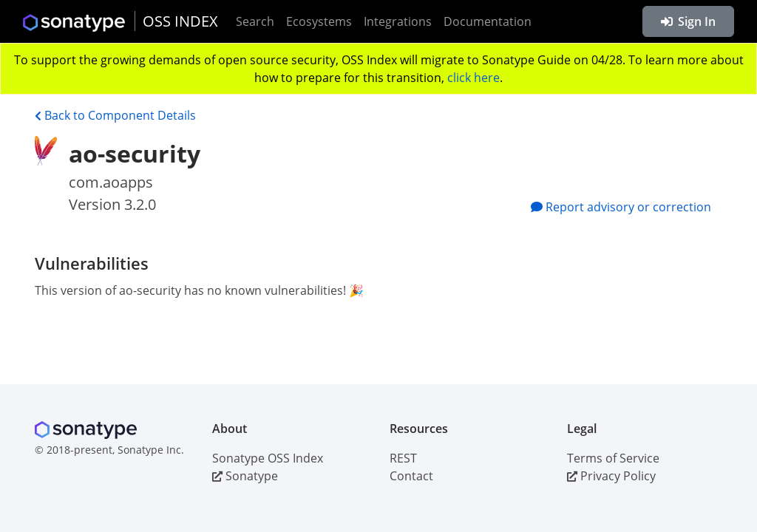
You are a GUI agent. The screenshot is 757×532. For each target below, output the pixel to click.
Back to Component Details (115, 115)
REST (403, 458)
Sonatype (245, 476)
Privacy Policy (611, 476)
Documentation (488, 21)
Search (255, 21)
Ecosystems (319, 21)
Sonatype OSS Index (268, 458)
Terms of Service (613, 458)
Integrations (398, 21)
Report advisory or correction (621, 207)
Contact (411, 476)
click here (473, 78)
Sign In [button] (688, 21)
